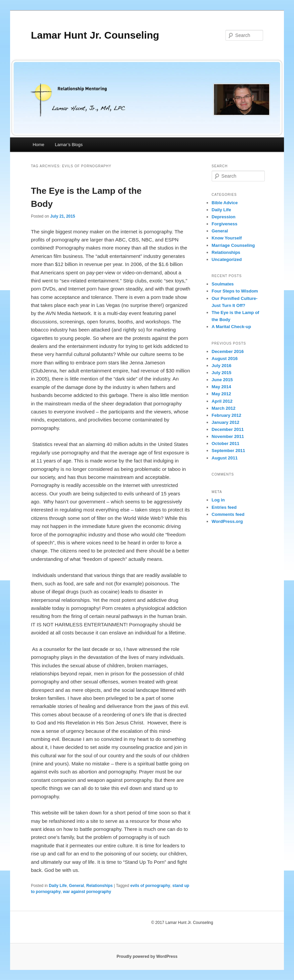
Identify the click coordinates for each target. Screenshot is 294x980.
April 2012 (222, 401)
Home (38, 145)
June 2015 (222, 380)
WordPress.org (227, 521)
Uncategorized (227, 259)
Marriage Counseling (233, 245)
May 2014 (221, 387)
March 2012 (224, 408)
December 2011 (228, 429)
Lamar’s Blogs (69, 145)
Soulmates (223, 284)
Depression (224, 217)
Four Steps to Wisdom (235, 291)
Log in (218, 500)
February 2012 (226, 415)
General (76, 886)
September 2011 (228, 451)
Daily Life (58, 886)
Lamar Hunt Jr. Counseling (95, 35)
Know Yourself (227, 238)
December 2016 (228, 351)
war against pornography (87, 892)
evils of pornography (150, 886)
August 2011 (225, 458)
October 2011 (225, 443)
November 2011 (228, 436)
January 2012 (225, 422)
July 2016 (222, 366)
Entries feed (224, 507)
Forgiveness (225, 224)
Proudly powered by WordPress (147, 956)
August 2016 (225, 359)
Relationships (100, 886)
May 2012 (221, 394)
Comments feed (228, 514)
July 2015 (222, 373)
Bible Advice (225, 203)
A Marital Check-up (231, 327)
